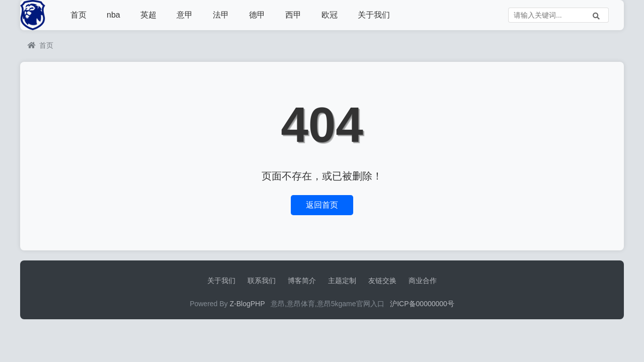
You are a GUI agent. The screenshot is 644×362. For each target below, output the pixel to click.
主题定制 (342, 281)
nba (113, 15)
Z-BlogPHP (248, 304)
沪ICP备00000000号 (422, 304)
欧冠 (330, 15)
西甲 (293, 15)
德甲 (257, 15)
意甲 (185, 15)
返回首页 (322, 205)
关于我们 (374, 15)
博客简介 (302, 281)
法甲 (221, 15)
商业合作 (423, 281)
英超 (148, 15)
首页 (78, 15)
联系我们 (262, 281)
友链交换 (382, 281)
